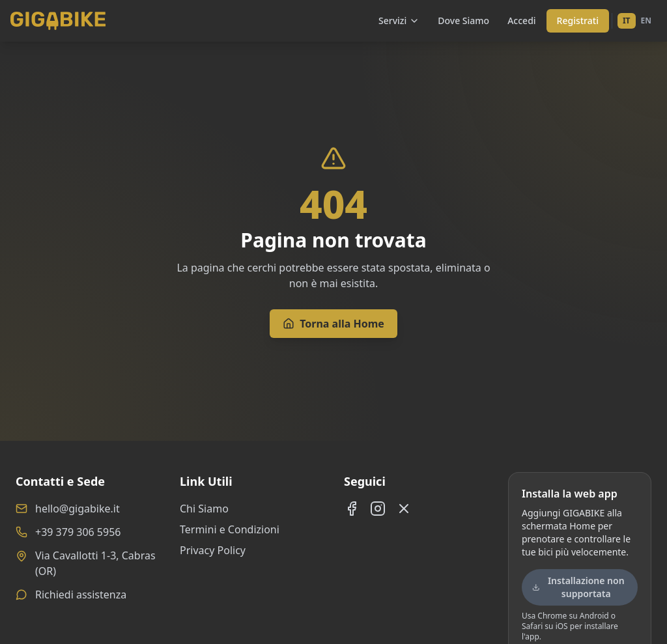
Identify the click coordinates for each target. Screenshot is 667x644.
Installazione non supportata (578, 587)
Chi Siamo (204, 509)
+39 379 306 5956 (78, 532)
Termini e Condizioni (230, 529)
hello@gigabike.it (78, 509)
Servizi (399, 21)
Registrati (578, 21)
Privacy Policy (213, 550)
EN (646, 21)
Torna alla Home (333, 324)
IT (627, 21)
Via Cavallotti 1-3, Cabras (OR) (95, 563)
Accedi (521, 21)
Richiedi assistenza (81, 595)
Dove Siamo (463, 21)
